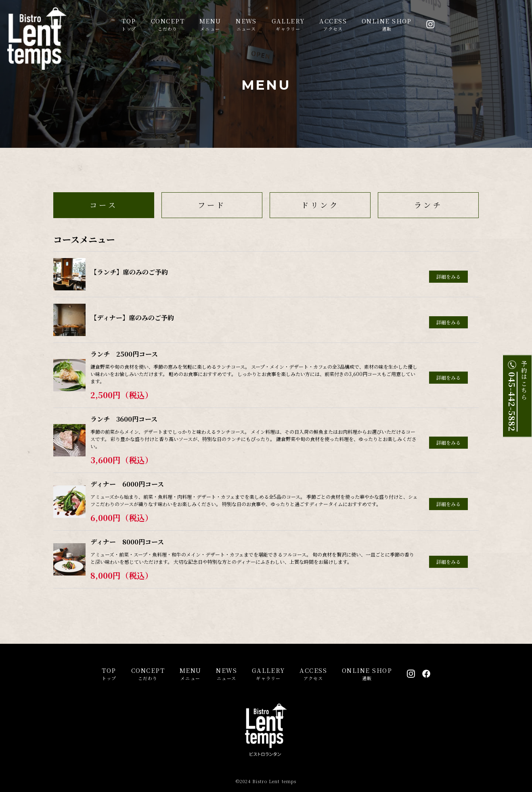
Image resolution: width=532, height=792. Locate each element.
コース (104, 205)
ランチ (428, 205)
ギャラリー (288, 24)
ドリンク (320, 205)
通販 (387, 24)
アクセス (333, 24)
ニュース (246, 24)
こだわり (168, 24)
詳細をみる (448, 276)
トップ (129, 24)
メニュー (210, 24)
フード (212, 205)
